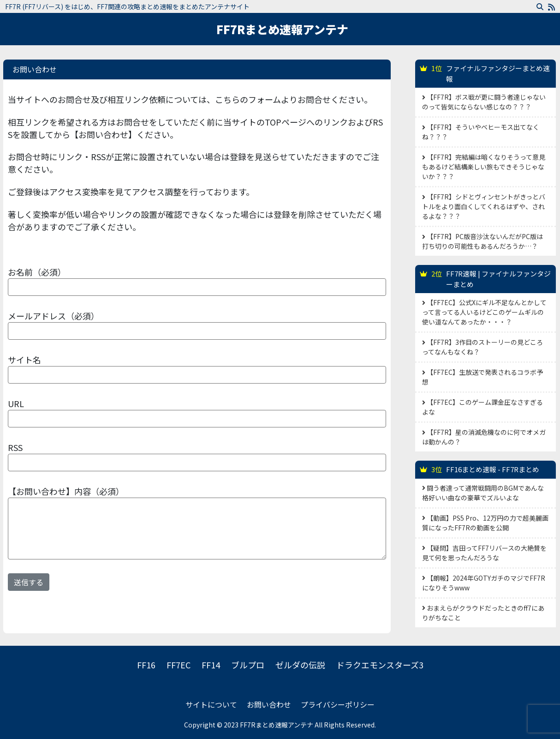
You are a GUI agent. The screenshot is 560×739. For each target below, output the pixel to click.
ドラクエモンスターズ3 (380, 665)
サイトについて (211, 704)
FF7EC (179, 665)
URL (16, 403)
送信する (29, 582)
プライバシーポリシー (338, 704)
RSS (15, 447)
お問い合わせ (269, 704)
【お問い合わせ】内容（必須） (66, 491)
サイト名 (24, 360)
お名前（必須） (37, 272)
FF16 (146, 665)
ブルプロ (248, 665)
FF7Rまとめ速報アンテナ (282, 29)
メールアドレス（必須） (54, 316)
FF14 (211, 665)
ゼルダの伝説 (300, 665)
